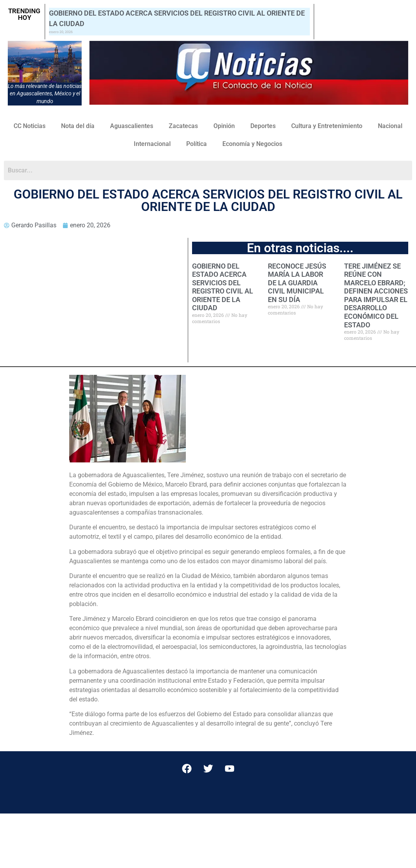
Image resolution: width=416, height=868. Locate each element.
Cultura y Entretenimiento (327, 126)
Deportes (263, 126)
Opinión (224, 126)
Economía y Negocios (252, 144)
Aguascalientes (132, 126)
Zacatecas (183, 126)
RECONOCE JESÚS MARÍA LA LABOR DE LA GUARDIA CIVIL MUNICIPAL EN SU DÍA (297, 283)
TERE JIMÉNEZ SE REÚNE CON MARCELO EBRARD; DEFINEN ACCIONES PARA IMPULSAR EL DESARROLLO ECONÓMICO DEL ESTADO (376, 295)
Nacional (390, 126)
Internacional (152, 144)
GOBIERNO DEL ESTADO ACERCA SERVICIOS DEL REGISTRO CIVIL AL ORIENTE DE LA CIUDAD (223, 287)
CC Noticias (30, 126)
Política (197, 144)
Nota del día (78, 126)
